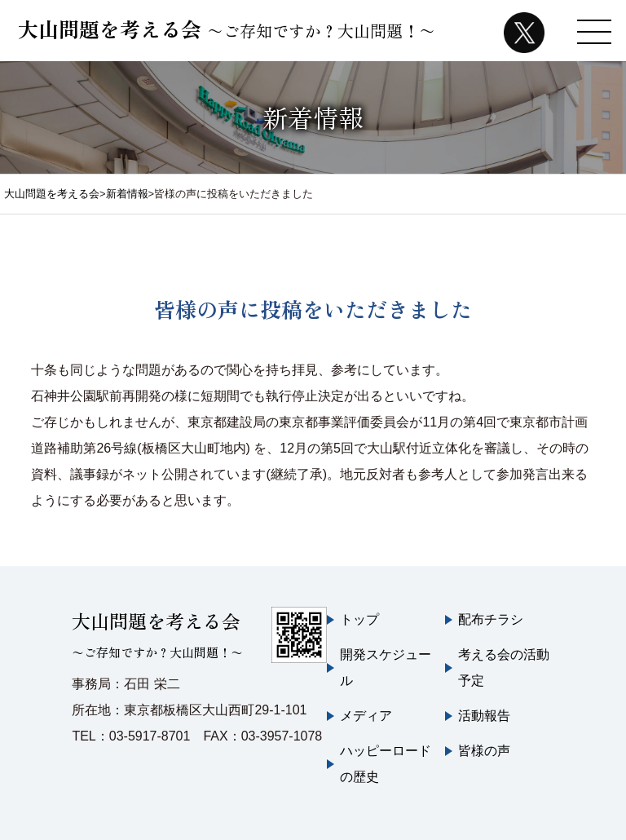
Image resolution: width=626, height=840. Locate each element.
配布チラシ (491, 619)
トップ (359, 619)
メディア (366, 716)
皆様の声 (484, 751)
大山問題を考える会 (227, 29)
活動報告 (484, 716)
